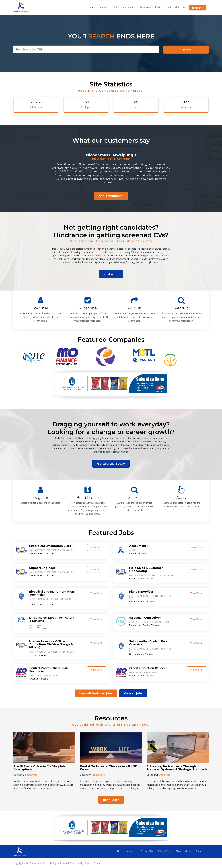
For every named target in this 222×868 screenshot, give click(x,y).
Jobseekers (98, 775)
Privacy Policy (165, 851)
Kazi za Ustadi (163, 7)
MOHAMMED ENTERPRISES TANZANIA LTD (52, 550)
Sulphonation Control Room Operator (149, 643)
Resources (145, 7)
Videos (188, 851)
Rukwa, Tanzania (138, 553)
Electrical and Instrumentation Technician (52, 593)
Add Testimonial (111, 196)
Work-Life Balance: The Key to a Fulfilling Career (110, 768)
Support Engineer (42, 568)
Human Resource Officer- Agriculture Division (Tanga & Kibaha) (51, 644)
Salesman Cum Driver (145, 617)
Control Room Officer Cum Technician (49, 670)
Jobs (116, 7)
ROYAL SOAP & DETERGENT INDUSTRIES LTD (50, 600)
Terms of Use (147, 851)
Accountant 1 (139, 546)
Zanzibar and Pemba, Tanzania (145, 625)
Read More (111, 800)
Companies (129, 7)
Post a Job (111, 274)
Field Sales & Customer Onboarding (146, 569)
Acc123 (133, 550)
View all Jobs (133, 693)
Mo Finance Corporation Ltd (43, 675)
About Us (104, 7)
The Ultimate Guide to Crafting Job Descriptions (39, 768)
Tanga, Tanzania (38, 655)
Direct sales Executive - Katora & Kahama (52, 619)
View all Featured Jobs (96, 693)
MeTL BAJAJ (35, 625)
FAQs (178, 851)
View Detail (97, 547)
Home (92, 7)
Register (198, 8)
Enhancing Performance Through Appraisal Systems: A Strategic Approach (177, 768)
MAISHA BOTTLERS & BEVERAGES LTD (149, 622)
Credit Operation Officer (147, 668)
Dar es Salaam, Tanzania (42, 553)
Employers (31, 775)
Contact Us (201, 851)
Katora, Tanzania (38, 628)
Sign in (180, 7)
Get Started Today (111, 464)
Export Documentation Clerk (50, 546)
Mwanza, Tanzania (39, 679)
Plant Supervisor (141, 592)
